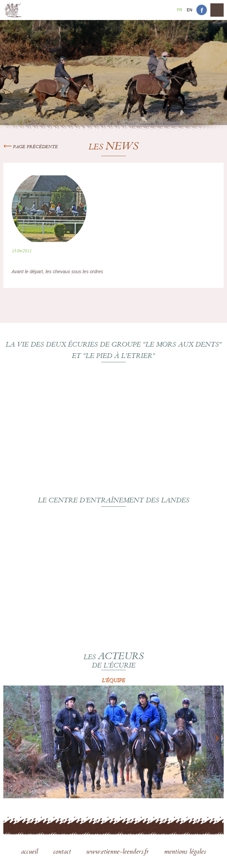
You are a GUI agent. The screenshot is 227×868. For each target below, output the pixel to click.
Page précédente (31, 147)
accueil (30, 852)
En (190, 10)
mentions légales (185, 852)
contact (63, 852)
